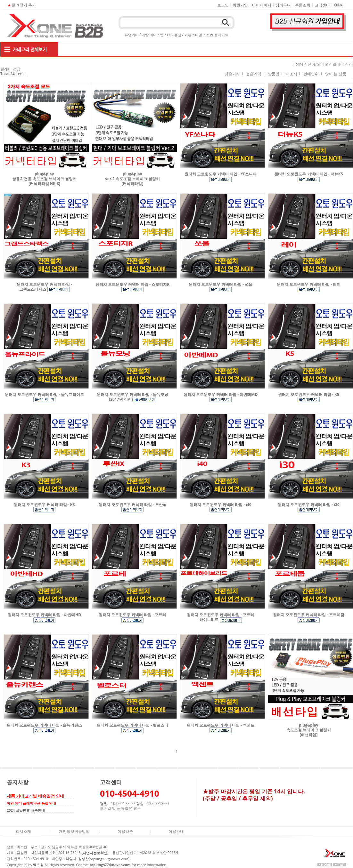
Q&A (338, 5)
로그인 (223, 5)
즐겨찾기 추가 (21, 5)
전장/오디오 (318, 64)
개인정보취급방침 (74, 831)
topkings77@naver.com (109, 859)
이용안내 (176, 831)
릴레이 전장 (343, 64)
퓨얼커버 (132, 35)
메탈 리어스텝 (153, 35)
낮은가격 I (234, 74)
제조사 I (293, 74)
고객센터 (322, 5)
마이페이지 (262, 5)
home (298, 64)
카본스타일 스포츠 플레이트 (207, 35)
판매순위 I (313, 74)
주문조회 (303, 5)
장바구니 (283, 5)
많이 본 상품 (336, 74)
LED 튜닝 (174, 35)
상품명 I (275, 74)
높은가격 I (255, 74)
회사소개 (23, 831)
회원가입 (240, 5)
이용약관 (125, 831)
